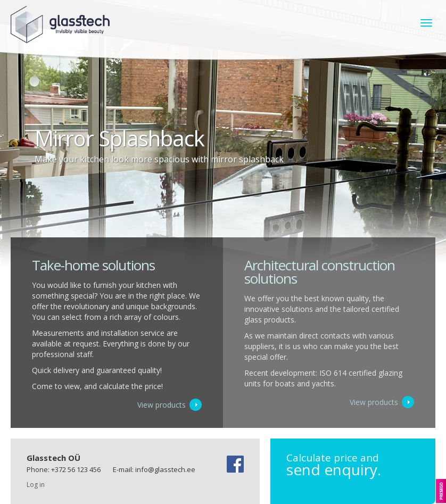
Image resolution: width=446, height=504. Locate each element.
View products (162, 405)
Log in (36, 485)
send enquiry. (353, 465)
